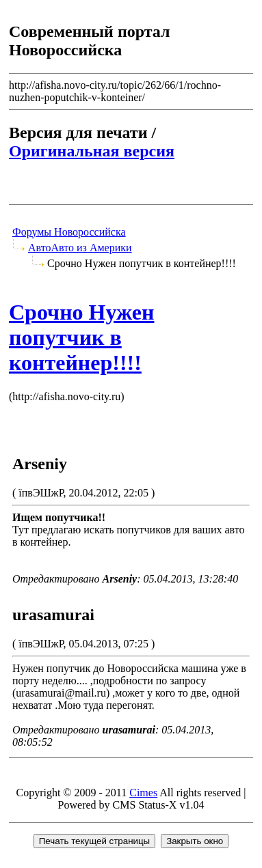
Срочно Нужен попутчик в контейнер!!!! (81, 337)
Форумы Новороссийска (69, 232)
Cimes (143, 793)
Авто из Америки (92, 248)
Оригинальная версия (92, 151)
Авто (40, 248)
